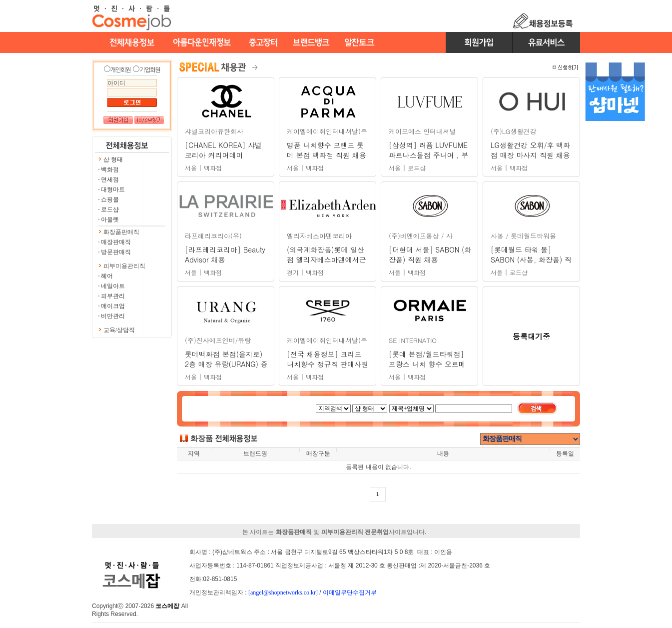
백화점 (110, 169)
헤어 (107, 276)
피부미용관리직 (124, 266)
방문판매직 (116, 252)
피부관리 (113, 296)
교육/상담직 (119, 330)
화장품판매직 (121, 232)
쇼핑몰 (110, 199)
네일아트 (113, 286)
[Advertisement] (615, 284)
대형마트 (113, 189)
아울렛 (110, 219)
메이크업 (113, 306)
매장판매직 (116, 242)
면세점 (110, 179)
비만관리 (113, 316)
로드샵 (110, 209)
